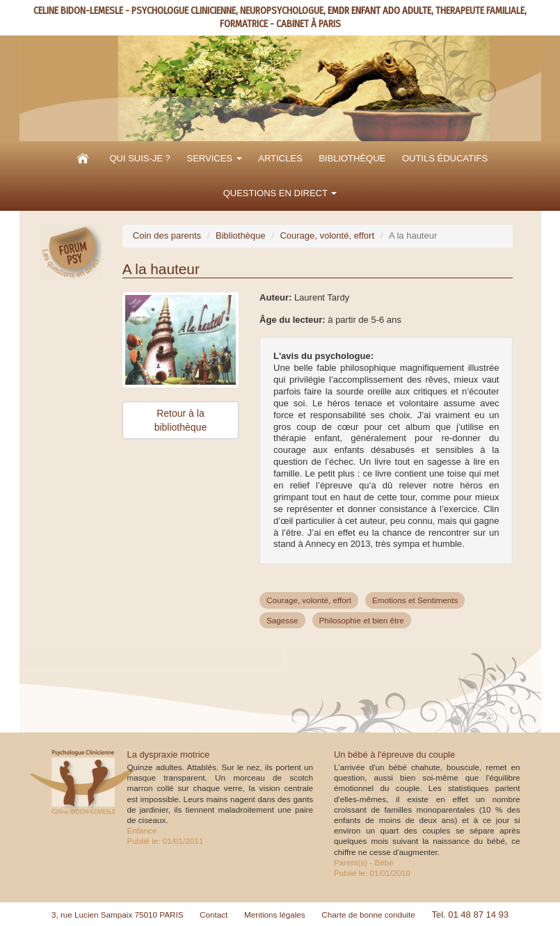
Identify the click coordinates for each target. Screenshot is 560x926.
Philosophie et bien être (362, 620)
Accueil (83, 159)
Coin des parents (167, 236)
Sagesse (282, 620)
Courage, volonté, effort (327, 236)
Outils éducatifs (445, 158)
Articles (280, 158)
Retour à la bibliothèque (181, 420)
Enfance (142, 830)
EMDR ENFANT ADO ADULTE (379, 11)
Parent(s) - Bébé (364, 862)
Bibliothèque (352, 158)
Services (214, 158)
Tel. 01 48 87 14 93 (470, 915)
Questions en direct (280, 193)
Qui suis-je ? (139, 158)
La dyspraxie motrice (169, 755)
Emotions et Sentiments (415, 600)
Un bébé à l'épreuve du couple (394, 755)
